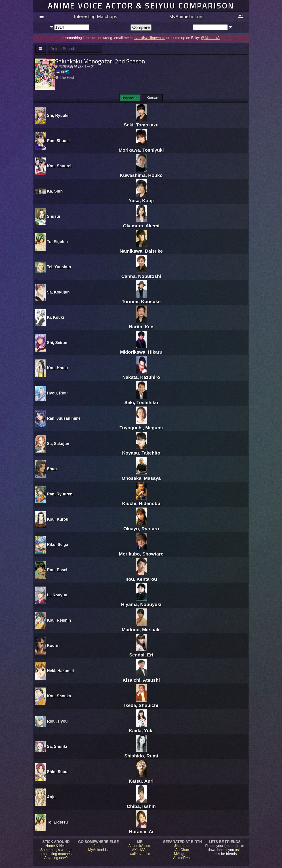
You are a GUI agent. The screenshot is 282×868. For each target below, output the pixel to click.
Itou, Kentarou (141, 576)
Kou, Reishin (59, 620)
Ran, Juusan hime (64, 418)
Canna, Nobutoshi (141, 274)
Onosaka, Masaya (141, 475)
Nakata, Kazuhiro (141, 374)
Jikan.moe (182, 846)
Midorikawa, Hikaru (141, 349)
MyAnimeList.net (186, 16)
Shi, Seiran (57, 343)
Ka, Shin (55, 191)
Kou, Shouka (59, 696)
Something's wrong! (56, 850)
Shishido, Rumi (141, 753)
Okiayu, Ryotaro (141, 526)
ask (238, 850)
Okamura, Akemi (141, 223)
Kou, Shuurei (59, 166)
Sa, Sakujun (58, 444)
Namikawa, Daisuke (141, 248)
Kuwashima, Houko (141, 173)
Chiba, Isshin (141, 804)
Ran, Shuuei (58, 141)
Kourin (53, 646)
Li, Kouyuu (57, 595)
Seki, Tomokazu (141, 122)
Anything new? (56, 858)
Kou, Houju (57, 368)
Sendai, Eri (141, 652)
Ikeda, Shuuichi (141, 703)
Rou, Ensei (57, 570)
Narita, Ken (141, 324)
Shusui (54, 216)
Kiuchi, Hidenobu (141, 501)
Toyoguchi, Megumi (141, 425)
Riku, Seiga (58, 545)
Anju (51, 797)
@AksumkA (210, 38)
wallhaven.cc (140, 854)
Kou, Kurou (58, 519)
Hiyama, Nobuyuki (141, 602)
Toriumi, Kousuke (141, 299)
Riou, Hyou (57, 721)
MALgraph (182, 854)
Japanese (129, 98)
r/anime (98, 846)
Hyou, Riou (57, 393)
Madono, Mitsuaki (141, 627)
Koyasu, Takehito (141, 450)
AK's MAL (140, 850)
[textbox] (72, 27)
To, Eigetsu (57, 242)
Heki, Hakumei (60, 671)
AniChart (182, 850)
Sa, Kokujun (58, 292)
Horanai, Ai (141, 829)
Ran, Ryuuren (60, 494)
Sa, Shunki (57, 746)
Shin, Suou (57, 772)
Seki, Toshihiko (141, 400)
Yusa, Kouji (141, 198)
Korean (152, 98)
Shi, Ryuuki (58, 115)
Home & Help (56, 846)
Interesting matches (56, 854)
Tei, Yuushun (59, 267)
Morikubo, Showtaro (141, 551)
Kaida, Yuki (141, 728)
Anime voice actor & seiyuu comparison (141, 6)
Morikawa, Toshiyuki (141, 147)
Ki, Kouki (55, 317)
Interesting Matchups (96, 16)
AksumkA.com (140, 846)
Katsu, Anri (141, 778)
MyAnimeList (99, 850)
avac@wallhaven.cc (149, 38)
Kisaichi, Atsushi (141, 677)
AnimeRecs (182, 858)
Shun (52, 469)
